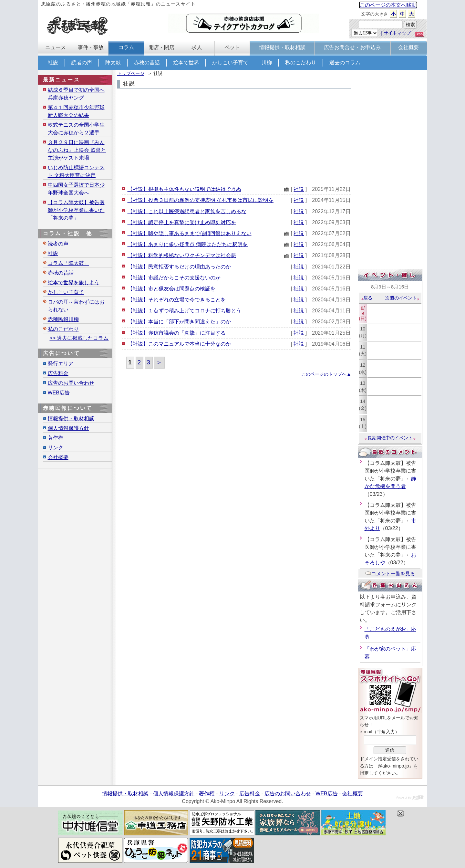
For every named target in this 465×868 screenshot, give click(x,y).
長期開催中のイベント (390, 438)
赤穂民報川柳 (63, 319)
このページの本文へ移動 (388, 5)
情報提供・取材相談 (71, 418)
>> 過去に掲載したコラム (79, 338)
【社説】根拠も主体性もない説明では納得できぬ (184, 189)
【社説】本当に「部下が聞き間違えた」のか (179, 322)
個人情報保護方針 (68, 428)
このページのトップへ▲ (326, 374)
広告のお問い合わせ (71, 383)
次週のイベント (403, 298)
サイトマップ (397, 33)
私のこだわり (301, 63)
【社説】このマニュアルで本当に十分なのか (179, 344)
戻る (366, 298)
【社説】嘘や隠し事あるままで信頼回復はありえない (190, 233)
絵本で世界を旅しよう (74, 282)
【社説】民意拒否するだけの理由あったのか (179, 267)
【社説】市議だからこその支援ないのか (174, 278)
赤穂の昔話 (147, 63)
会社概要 (58, 457)
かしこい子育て (230, 63)
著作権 (56, 438)
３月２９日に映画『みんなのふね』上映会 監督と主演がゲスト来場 (77, 150)
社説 (53, 63)
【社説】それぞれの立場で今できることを (177, 300)
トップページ (131, 73)
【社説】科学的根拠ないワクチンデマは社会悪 (182, 255)
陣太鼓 (113, 63)
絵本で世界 (186, 63)
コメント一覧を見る (390, 574)
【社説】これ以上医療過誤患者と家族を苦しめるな (187, 211)
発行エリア (61, 364)
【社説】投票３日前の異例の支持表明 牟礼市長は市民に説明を (201, 200)
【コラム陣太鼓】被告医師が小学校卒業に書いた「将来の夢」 (76, 210)
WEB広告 (59, 393)
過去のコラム (345, 63)
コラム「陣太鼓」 (68, 263)
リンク (56, 448)
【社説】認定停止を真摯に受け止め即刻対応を (182, 222)
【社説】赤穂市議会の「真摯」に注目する (177, 333)
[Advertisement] (234, 137)
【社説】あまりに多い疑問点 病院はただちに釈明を (188, 244)
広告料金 (58, 373)
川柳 (267, 63)
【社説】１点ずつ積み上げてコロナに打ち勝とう (184, 311)
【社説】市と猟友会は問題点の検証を (171, 289)
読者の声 (82, 63)
